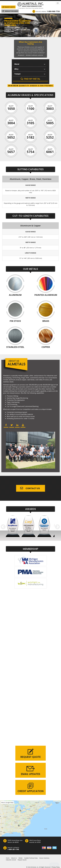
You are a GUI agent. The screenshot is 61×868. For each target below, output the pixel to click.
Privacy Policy (56, 867)
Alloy (11, 108)
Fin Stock (15, 321)
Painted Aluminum (46, 295)
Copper (46, 347)
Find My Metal (32, 79)
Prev (3, 527)
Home (8, 858)
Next (57, 527)
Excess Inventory (44, 858)
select (45, 64)
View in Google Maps (7, 802)
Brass (46, 321)
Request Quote (22, 860)
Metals (21, 858)
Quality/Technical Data (31, 858)
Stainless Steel (15, 347)
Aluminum (15, 295)
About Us (14, 858)
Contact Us (33, 488)
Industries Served (11, 860)
